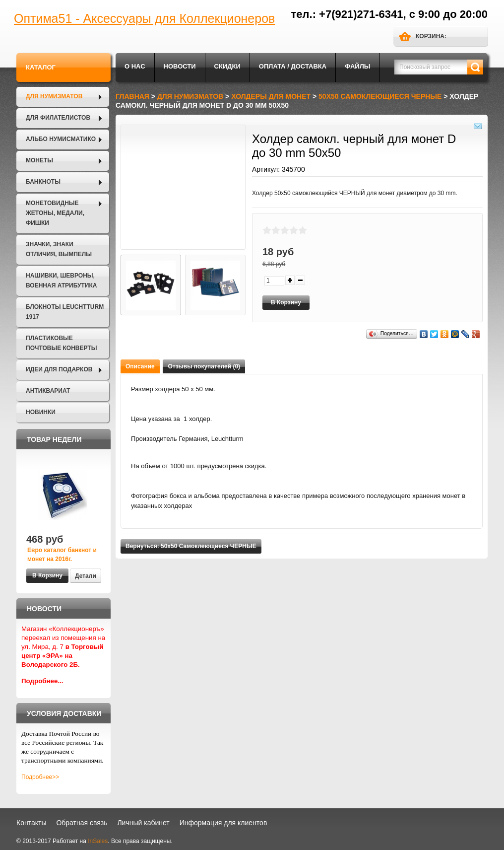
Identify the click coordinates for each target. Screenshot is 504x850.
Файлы (357, 66)
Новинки (41, 412)
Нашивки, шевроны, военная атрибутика (61, 281)
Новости (180, 66)
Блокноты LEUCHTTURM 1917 (65, 312)
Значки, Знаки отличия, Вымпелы (59, 249)
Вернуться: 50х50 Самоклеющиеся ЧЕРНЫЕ (191, 546)
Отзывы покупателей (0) (204, 366)
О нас (135, 66)
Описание (140, 366)
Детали (86, 576)
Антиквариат (48, 391)
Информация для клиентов (223, 823)
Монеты (39, 160)
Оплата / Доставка (293, 66)
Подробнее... (42, 681)
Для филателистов (58, 118)
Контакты (31, 823)
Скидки (227, 66)
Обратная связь (82, 823)
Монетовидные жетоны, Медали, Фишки (55, 213)
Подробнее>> (40, 777)
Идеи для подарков (59, 369)
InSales (98, 841)
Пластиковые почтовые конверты (61, 343)
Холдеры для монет (271, 96)
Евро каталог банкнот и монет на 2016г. (62, 555)
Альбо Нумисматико (61, 139)
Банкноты (43, 182)
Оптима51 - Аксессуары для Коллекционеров (144, 18)
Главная (132, 96)
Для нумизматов (54, 96)
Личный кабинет (143, 823)
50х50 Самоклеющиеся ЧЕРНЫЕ (380, 96)
